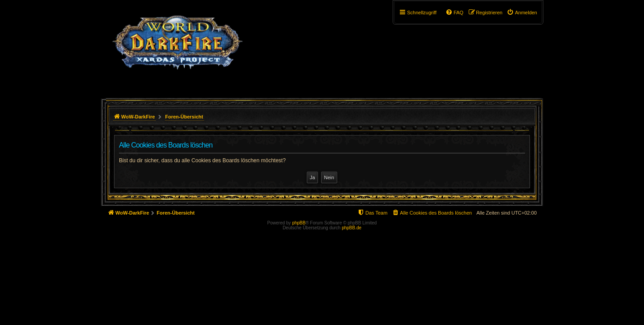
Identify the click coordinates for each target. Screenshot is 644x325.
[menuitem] (522, 13)
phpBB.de (352, 228)
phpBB (299, 223)
